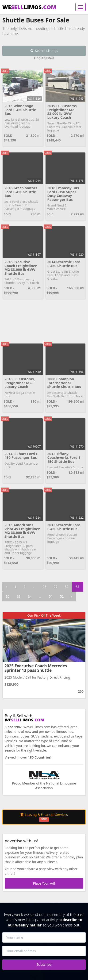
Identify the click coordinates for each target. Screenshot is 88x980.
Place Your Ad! (44, 883)
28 (45, 587)
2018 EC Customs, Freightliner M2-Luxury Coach (20, 383)
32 (8, 596)
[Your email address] (44, 951)
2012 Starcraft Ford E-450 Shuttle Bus (64, 527)
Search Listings (44, 51)
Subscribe (44, 964)
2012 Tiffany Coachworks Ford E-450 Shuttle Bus (65, 457)
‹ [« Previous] (7, 587)
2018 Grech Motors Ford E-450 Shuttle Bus (21, 192)
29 (56, 587)
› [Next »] (71, 596)
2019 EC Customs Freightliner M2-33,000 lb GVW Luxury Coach (62, 112)
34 (30, 596)
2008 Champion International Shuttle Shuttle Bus (64, 383)
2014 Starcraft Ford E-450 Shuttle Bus (64, 264)
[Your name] (44, 937)
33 (19, 596)
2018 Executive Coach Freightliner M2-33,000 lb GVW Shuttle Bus (21, 268)
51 (51, 596)
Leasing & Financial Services (44, 817)
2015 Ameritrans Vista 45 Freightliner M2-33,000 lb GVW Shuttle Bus (22, 531)
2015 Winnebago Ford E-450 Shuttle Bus (20, 110)
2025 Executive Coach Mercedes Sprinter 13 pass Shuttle (36, 668)
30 (67, 587)
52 (62, 596)
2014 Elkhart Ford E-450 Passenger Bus (22, 456)
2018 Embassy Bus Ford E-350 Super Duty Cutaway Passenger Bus (63, 194)
